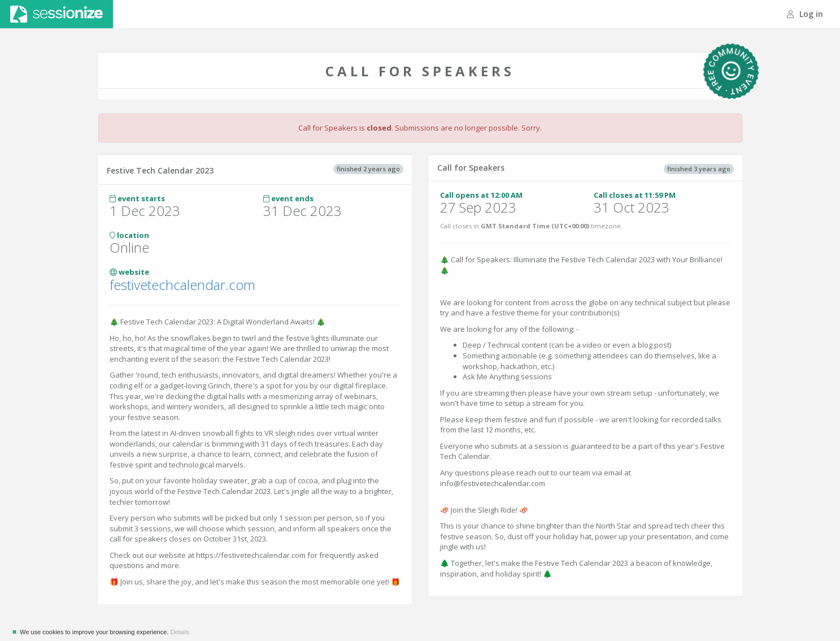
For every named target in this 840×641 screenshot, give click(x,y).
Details (180, 632)
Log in (805, 14)
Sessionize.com (56, 14)
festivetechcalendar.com (182, 285)
